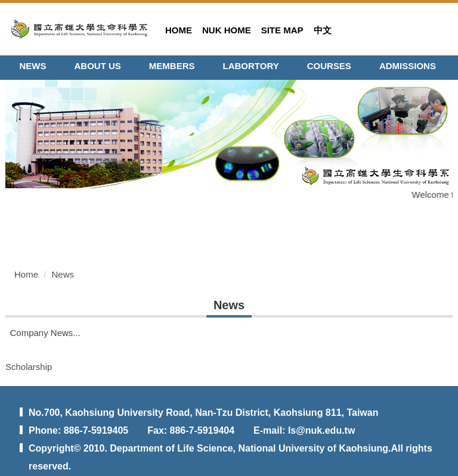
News (63, 274)
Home (26, 274)
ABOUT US (98, 66)
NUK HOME (227, 30)
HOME (179, 30)
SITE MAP (282, 30)
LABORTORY (251, 66)
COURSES (329, 66)
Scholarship (29, 367)
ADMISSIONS (408, 66)
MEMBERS (172, 66)
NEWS (33, 66)
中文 (323, 30)
